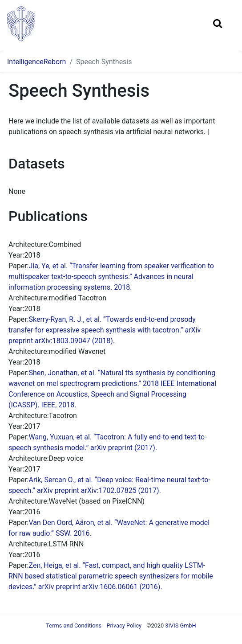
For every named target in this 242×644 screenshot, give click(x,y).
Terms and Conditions (74, 626)
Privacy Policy (124, 626)
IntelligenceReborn (36, 62)
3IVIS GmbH (180, 626)
